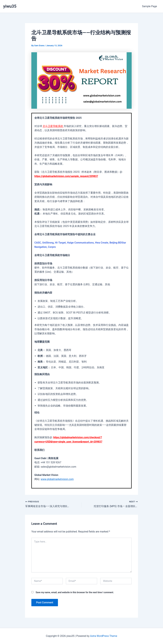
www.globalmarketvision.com (57, 479)
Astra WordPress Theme (104, 636)
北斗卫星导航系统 (53, 126)
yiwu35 (10, 6)
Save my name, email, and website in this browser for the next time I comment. (75, 592)
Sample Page (150, 6)
